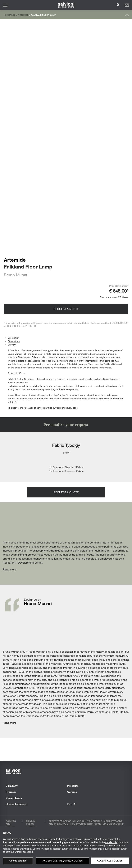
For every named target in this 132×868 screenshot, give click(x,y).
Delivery (12, 345)
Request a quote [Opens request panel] (66, 309)
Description (14, 338)
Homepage (10, 15)
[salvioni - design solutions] (66, 5)
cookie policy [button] (112, 842)
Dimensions (14, 341)
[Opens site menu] (5, 5)
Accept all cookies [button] (110, 861)
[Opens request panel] (127, 5)
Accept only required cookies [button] (63, 861)
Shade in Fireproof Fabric (68, 471)
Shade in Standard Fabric (68, 467)
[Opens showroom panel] (118, 5)
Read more (9, 569)
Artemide (23, 15)
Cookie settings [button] (18, 861)
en (69, 804)
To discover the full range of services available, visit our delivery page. (43, 408)
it (74, 804)
